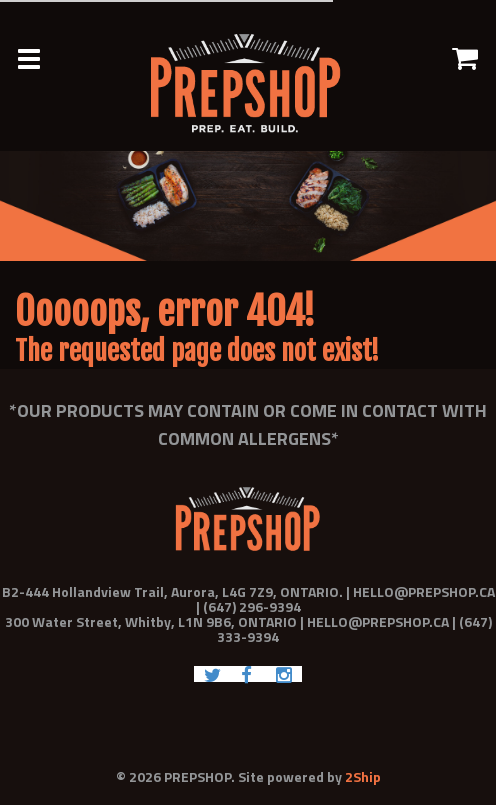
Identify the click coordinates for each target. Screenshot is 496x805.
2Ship (363, 776)
